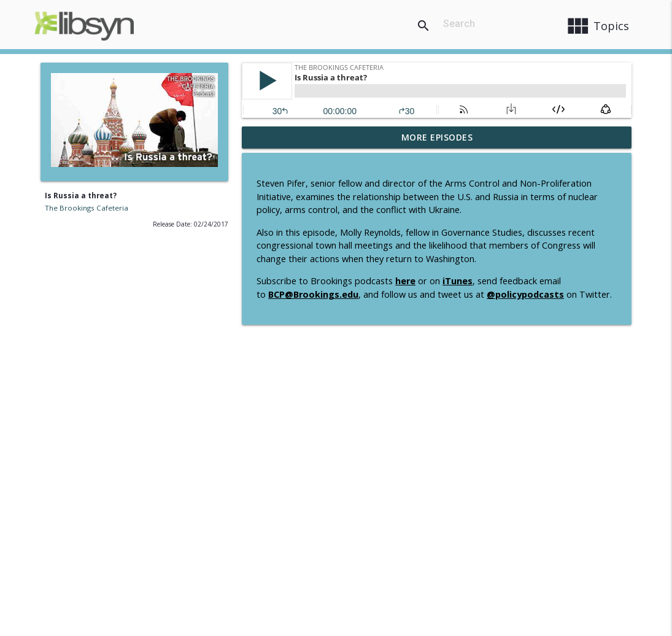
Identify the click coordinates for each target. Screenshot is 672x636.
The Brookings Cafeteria (87, 208)
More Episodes (437, 137)
